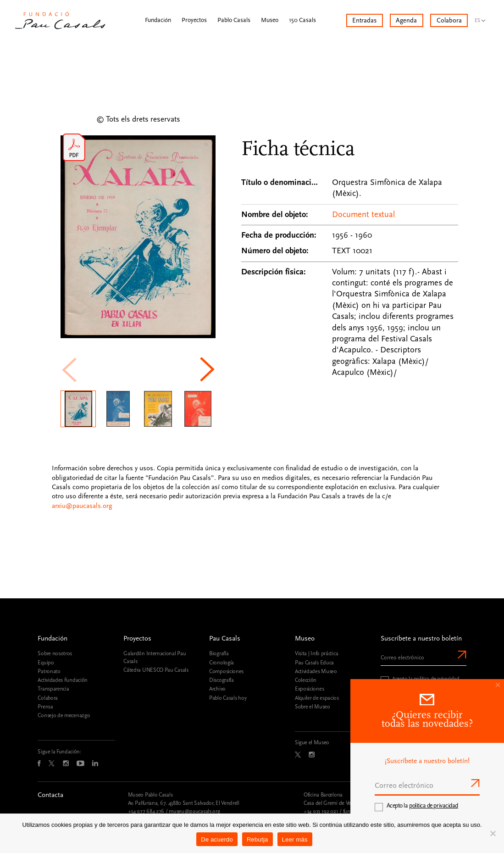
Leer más (295, 839)
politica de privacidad (437, 679)
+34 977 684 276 (146, 811)
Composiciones (226, 671)
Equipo (46, 663)
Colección (306, 680)
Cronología (222, 663)
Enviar (461, 655)
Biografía (219, 653)
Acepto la (422, 806)
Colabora (48, 698)
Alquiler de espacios (317, 698)
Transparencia (53, 689)
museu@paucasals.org (194, 811)
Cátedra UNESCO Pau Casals (156, 670)
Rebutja (258, 839)
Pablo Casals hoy (228, 698)
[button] (209, 370)
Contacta (50, 795)
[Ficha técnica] (350, 256)
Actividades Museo (316, 671)
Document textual (363, 215)
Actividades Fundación (63, 680)
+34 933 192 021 (321, 811)
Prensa (45, 707)
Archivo (217, 689)
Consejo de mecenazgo (64, 715)
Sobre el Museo (313, 707)
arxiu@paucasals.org (82, 506)
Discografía (222, 680)
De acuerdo (217, 839)
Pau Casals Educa (314, 663)
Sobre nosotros (55, 653)
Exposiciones (309, 689)
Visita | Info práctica (316, 653)
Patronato (49, 671)
